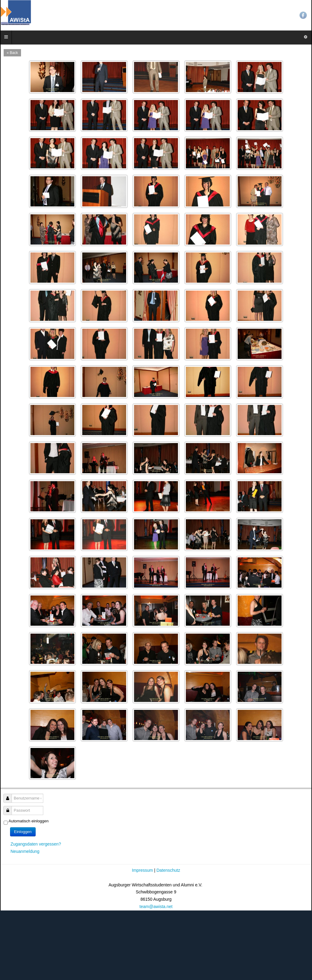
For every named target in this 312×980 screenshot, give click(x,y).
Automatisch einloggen (29, 821)
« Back (12, 53)
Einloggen (23, 832)
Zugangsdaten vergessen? (36, 844)
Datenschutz (168, 870)
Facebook (303, 15)
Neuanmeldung (25, 851)
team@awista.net (156, 907)
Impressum (143, 870)
